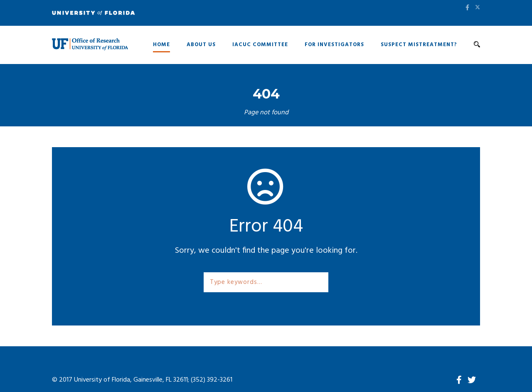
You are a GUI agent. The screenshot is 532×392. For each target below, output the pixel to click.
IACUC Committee (260, 45)
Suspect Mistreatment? (419, 45)
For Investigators (334, 45)
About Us (201, 45)
